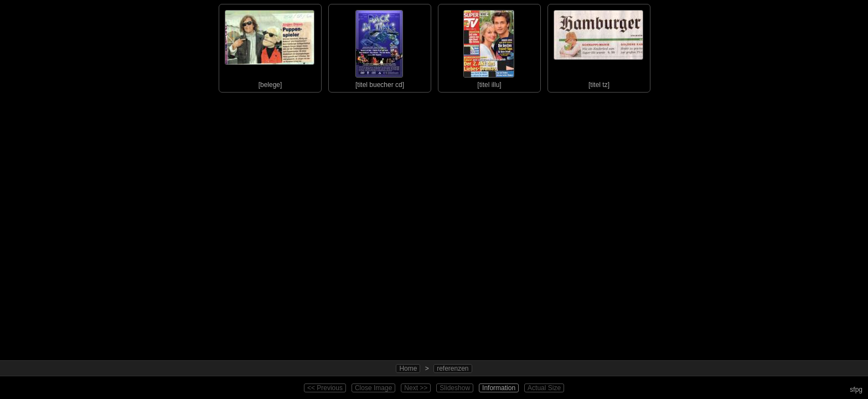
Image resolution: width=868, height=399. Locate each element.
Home (408, 369)
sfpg (856, 390)
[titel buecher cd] (379, 47)
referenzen (453, 369)
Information (499, 388)
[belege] (270, 47)
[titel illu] (489, 47)
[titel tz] (598, 47)
